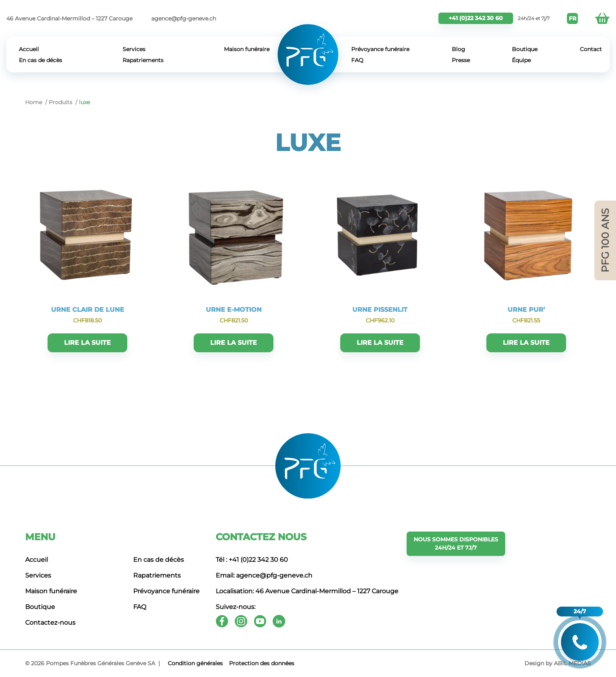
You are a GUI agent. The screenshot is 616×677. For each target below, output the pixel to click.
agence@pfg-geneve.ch (184, 18)
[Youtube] (260, 621)
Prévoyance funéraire (380, 49)
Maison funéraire (247, 49)
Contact (591, 49)
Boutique (525, 49)
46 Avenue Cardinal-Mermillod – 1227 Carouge (69, 18)
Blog (458, 49)
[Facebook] (222, 621)
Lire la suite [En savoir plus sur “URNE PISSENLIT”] (380, 343)
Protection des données (262, 663)
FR (573, 18)
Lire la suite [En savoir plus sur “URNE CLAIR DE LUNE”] (87, 343)
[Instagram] (241, 621)
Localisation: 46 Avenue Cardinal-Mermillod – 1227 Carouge (307, 591)
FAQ (357, 60)
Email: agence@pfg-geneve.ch (264, 575)
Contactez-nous (50, 623)
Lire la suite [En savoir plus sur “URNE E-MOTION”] (234, 343)
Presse (461, 60)
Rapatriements (143, 60)
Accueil (29, 49)
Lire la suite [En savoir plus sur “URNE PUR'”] (526, 343)
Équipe (521, 60)
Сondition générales (195, 663)
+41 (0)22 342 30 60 (476, 18)
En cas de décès (40, 60)
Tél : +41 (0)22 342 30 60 (252, 560)
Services (134, 49)
